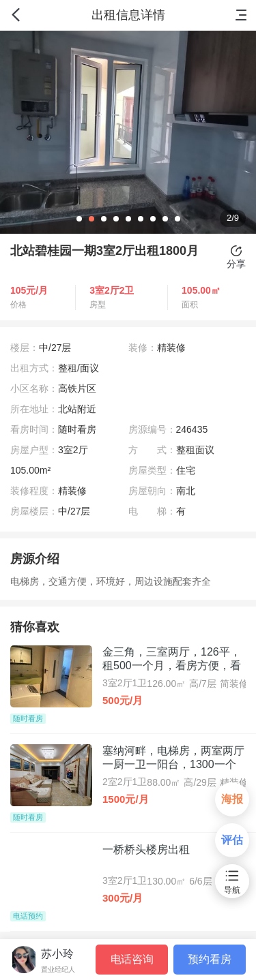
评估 (232, 840)
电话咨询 (132, 959)
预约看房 (209, 959)
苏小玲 (57, 954)
